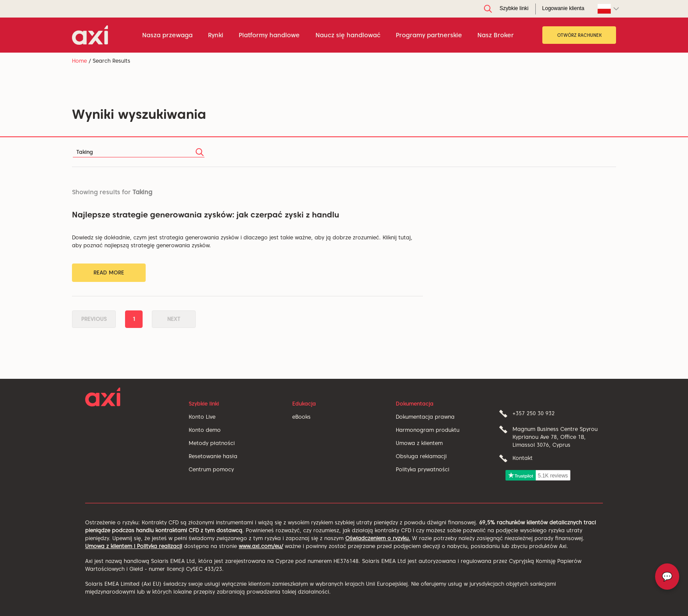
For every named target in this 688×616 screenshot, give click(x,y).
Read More (109, 272)
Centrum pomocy (211, 469)
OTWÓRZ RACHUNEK (579, 35)
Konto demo (205, 430)
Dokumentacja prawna (425, 417)
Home (79, 61)
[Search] (139, 152)
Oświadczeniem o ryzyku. (378, 538)
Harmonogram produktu (428, 430)
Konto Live (202, 417)
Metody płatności (212, 443)
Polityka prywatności (423, 469)
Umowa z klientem (419, 443)
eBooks (301, 417)
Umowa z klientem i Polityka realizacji (134, 546)
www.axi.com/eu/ (261, 546)
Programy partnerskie (429, 35)
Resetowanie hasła (213, 456)
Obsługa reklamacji (421, 456)
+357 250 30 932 (534, 413)
